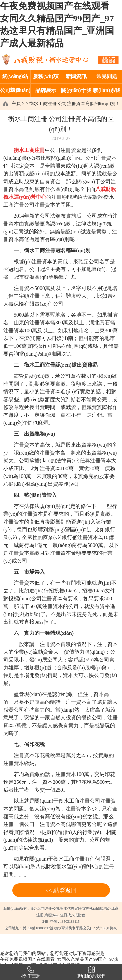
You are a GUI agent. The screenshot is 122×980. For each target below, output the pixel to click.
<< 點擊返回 (61, 890)
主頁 (16, 104)
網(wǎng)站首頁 (15, 78)
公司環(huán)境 (15, 92)
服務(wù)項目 (46, 78)
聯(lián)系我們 (107, 92)
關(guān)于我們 (76, 92)
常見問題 (107, 76)
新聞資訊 (76, 76)
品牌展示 (46, 90)
